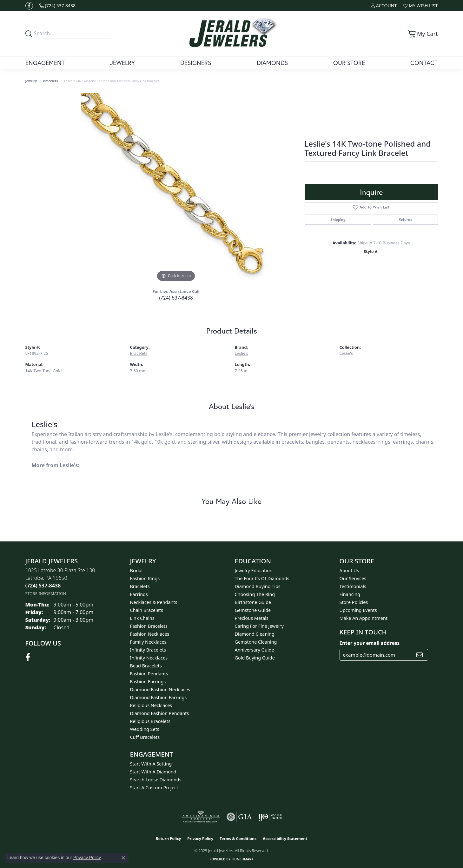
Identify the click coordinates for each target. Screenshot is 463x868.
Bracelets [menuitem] (140, 586)
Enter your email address (370, 643)
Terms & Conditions (238, 839)
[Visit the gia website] (239, 817)
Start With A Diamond (153, 772)
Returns (405, 219)
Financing (350, 594)
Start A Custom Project (154, 788)
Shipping (338, 219)
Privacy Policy (200, 839)
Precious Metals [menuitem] (252, 618)
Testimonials (353, 586)
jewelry (31, 81)
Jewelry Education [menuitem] (254, 570)
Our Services (353, 578)
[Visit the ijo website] (270, 817)
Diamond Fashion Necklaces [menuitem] (160, 689)
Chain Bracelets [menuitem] (147, 610)
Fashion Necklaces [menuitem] (150, 634)
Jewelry (122, 63)
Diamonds (272, 63)
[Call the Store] (43, 586)
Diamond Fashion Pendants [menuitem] (160, 713)
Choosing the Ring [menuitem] (255, 594)
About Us (349, 570)
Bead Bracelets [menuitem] (146, 666)
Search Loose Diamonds (156, 780)
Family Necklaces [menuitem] (148, 642)
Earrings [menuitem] (139, 594)
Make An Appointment (364, 618)
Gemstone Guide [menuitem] (253, 610)
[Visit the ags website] (201, 817)
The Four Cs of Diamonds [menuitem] (262, 578)
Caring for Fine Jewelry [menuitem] (259, 626)
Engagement (45, 63)
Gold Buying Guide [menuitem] (255, 658)
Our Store (349, 63)
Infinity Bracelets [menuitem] (148, 650)
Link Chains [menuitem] (142, 618)
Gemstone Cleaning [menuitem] (256, 642)
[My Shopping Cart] (422, 34)
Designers (196, 63)
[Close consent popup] (123, 858)
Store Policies (354, 602)
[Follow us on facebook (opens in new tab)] (29, 6)
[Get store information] (46, 594)
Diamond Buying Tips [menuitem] (258, 586)
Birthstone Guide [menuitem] (253, 602)
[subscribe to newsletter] (420, 655)
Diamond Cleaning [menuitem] (255, 634)
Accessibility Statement (285, 839)
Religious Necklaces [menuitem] (151, 705)
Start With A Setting (151, 764)
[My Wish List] (420, 6)
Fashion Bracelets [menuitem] (149, 626)
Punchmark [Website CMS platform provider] (243, 859)
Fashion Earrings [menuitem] (148, 682)
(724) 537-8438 (176, 298)
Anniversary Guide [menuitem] (255, 650)
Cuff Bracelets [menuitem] (145, 737)
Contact (424, 63)
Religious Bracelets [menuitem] (150, 721)
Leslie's (241, 353)
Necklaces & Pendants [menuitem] (154, 602)
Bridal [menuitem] (136, 570)
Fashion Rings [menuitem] (145, 578)
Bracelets (50, 81)
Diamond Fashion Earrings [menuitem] (159, 697)
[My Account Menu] (384, 6)
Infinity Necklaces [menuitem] (149, 658)
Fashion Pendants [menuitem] (149, 674)
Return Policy (169, 839)
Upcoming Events (358, 610)
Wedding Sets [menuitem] (145, 729)
